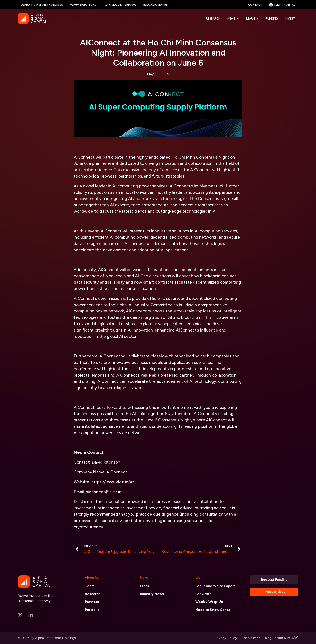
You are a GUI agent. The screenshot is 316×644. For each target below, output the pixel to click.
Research (93, 594)
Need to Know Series (213, 610)
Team (90, 586)
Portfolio (92, 610)
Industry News (152, 594)
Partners (92, 602)
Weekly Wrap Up (209, 602)
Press (145, 586)
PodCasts (203, 594)
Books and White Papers (215, 586)
